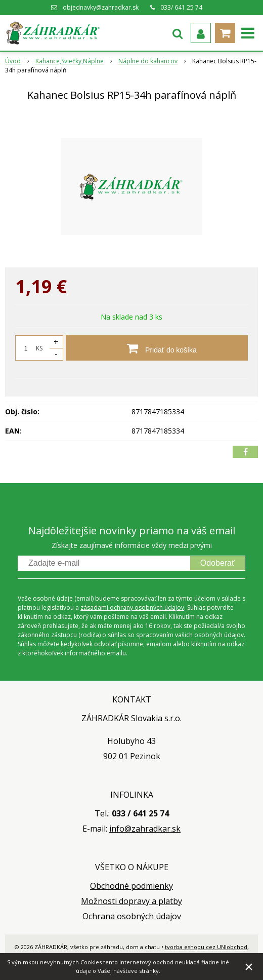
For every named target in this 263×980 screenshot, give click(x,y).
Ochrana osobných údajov (132, 916)
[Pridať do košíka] (157, 348)
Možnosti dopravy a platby (131, 901)
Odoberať (217, 563)
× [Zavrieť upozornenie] (249, 967)
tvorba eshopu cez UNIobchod (206, 947)
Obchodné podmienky (131, 886)
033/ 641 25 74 (181, 7)
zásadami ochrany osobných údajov (132, 607)
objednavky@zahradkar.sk (101, 7)
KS (39, 348)
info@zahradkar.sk (145, 829)
